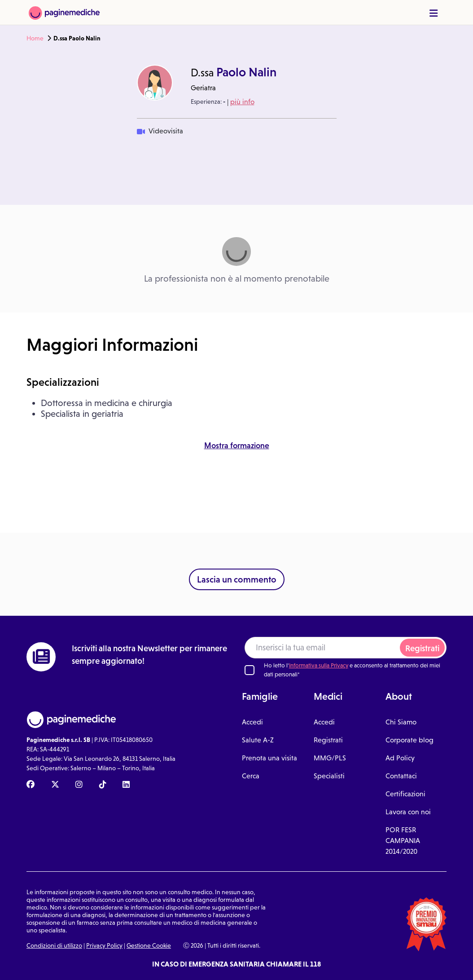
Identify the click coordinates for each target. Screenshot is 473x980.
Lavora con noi (408, 812)
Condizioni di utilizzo (54, 945)
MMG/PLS (330, 758)
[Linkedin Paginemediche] (126, 785)
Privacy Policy (104, 945)
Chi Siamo (401, 722)
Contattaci (401, 776)
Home (35, 38)
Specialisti (329, 776)
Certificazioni (405, 794)
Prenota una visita (269, 758)
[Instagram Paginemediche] (79, 785)
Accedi (252, 722)
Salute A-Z (258, 740)
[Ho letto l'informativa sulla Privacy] (250, 670)
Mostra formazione (237, 446)
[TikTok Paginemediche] (103, 785)
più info (242, 102)
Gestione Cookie (149, 945)
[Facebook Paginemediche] (31, 785)
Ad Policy (400, 758)
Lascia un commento (237, 579)
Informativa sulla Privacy (319, 665)
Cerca (251, 776)
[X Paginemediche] (55, 785)
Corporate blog (409, 740)
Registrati (422, 648)
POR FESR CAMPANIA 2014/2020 (403, 841)
